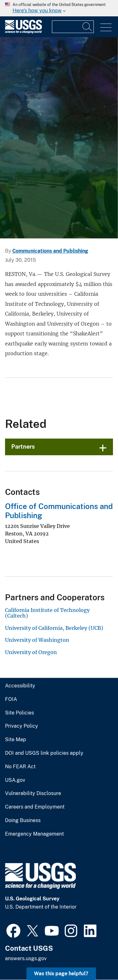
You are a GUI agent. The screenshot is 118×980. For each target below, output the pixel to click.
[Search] (87, 27)
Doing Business (23, 820)
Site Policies (20, 713)
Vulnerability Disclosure (33, 793)
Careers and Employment (35, 807)
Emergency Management (34, 834)
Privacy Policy (22, 726)
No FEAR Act (20, 767)
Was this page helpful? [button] (61, 974)
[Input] (73, 27)
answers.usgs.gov (26, 958)
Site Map (16, 740)
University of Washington (37, 640)
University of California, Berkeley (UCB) (54, 628)
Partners (23, 447)
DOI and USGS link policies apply (44, 753)
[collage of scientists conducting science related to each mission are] (59, 138)
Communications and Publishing (50, 251)
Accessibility (20, 686)
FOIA (11, 699)
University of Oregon (31, 652)
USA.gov (15, 780)
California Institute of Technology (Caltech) (47, 613)
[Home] (23, 32)
